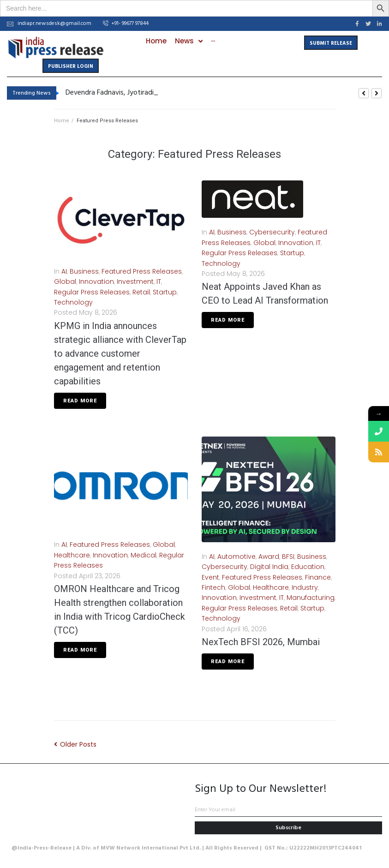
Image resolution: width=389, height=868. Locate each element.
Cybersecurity (272, 232)
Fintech (213, 587)
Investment (135, 281)
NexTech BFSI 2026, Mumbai (261, 642)
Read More (80, 401)
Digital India (269, 567)
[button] (126, 24)
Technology (73, 302)
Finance (318, 577)
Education (308, 567)
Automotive (236, 557)
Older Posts (75, 744)
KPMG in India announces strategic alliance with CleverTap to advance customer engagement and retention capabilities (120, 353)
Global (65, 281)
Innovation (96, 281)
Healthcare (72, 555)
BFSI (288, 557)
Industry (305, 587)
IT (159, 281)
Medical (144, 555)
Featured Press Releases (142, 271)
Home (62, 121)
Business (84, 271)
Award (269, 557)
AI (64, 271)
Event (210, 577)
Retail (141, 292)
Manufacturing (311, 598)
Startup (165, 292)
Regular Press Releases (92, 292)
